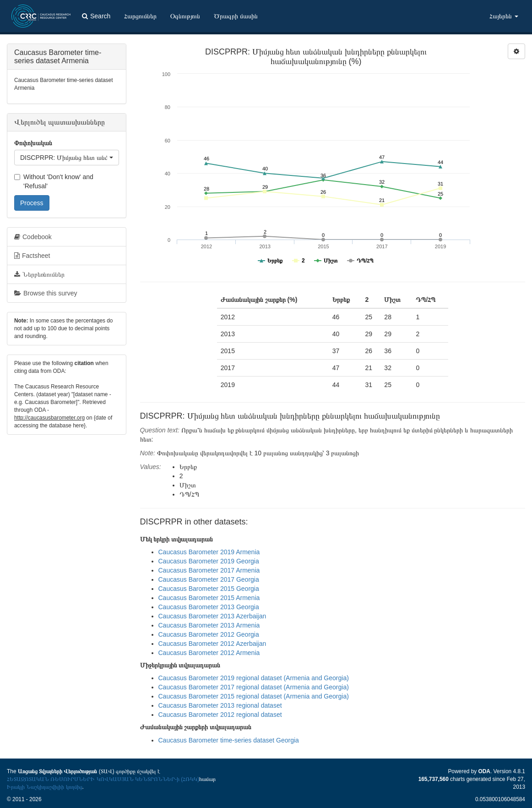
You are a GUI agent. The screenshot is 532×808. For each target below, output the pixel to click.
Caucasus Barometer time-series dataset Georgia (229, 740)
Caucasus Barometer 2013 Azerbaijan (212, 616)
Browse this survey (46, 293)
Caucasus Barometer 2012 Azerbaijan (212, 644)
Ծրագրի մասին (236, 16)
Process (32, 203)
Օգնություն (185, 16)
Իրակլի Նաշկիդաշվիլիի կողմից (45, 787)
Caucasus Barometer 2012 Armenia (209, 653)
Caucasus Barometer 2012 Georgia (209, 634)
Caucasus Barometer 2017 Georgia (209, 579)
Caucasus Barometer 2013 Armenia (209, 625)
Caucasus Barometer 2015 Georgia (209, 589)
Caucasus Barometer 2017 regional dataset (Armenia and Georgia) (254, 687)
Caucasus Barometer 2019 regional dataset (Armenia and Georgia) (254, 678)
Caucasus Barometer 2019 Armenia (209, 552)
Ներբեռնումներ (39, 274)
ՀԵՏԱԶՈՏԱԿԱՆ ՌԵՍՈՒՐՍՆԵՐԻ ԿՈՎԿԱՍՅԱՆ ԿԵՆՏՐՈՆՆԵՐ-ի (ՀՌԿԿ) (103, 779)
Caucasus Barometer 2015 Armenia (209, 598)
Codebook (33, 237)
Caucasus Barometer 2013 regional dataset (220, 705)
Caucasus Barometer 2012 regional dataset (220, 715)
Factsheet (32, 256)
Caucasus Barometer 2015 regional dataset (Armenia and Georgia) (254, 696)
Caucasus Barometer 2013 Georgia (209, 607)
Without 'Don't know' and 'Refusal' (54, 181)
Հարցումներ (140, 16)
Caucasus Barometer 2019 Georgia (209, 561)
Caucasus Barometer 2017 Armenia (209, 570)
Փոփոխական (33, 143)
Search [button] (96, 16)
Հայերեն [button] (504, 16)
